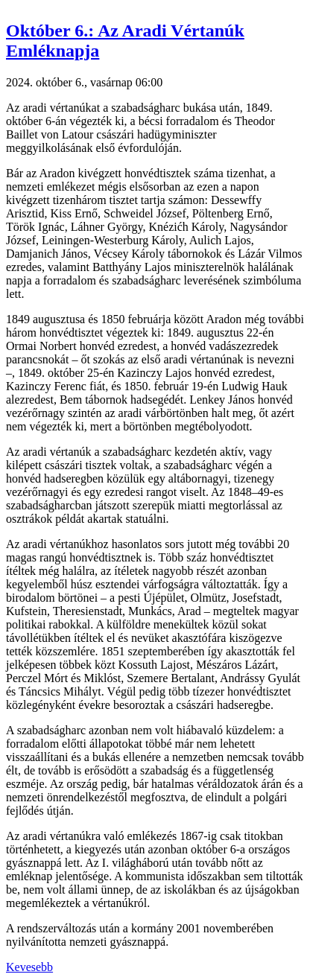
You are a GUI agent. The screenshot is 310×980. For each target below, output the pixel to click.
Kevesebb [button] (29, 967)
